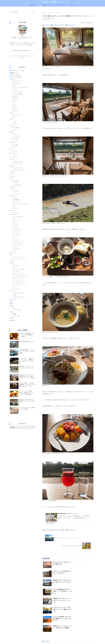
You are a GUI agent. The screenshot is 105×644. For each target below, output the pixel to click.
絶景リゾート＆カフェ (48, 5)
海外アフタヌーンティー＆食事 (57, 25)
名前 (43, 626)
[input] (22, 12)
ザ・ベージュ (46, 25)
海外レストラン (62, 5)
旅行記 (73, 5)
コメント (45, 610)
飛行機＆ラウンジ (34, 5)
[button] (33, 12)
